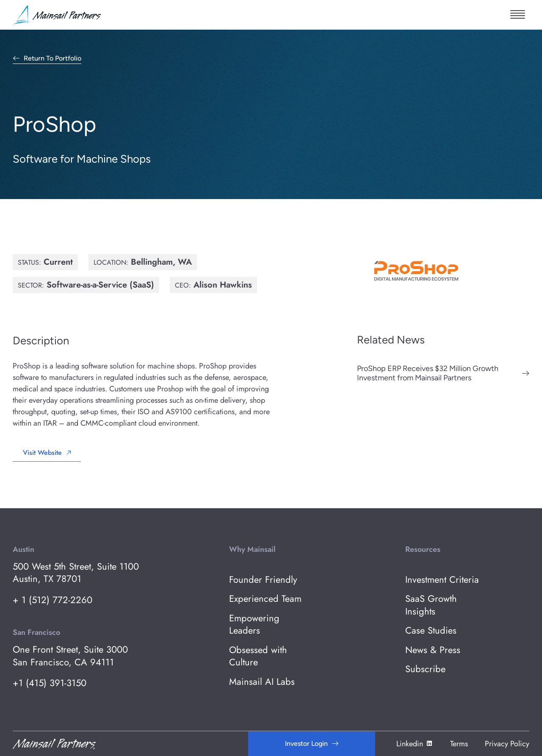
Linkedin (415, 744)
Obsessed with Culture (258, 656)
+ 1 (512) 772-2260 (53, 600)
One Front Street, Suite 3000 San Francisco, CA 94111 (70, 656)
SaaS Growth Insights (431, 605)
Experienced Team (265, 599)
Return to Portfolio (53, 59)
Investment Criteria (442, 580)
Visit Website (42, 453)
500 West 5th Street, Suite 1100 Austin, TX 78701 (76, 573)
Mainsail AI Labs (262, 682)
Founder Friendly (263, 580)
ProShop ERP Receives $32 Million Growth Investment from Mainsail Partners (428, 373)
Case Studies (431, 630)
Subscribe (425, 669)
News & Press (433, 650)
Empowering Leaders (254, 624)
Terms (459, 744)
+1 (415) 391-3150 (50, 683)
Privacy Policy (507, 744)
